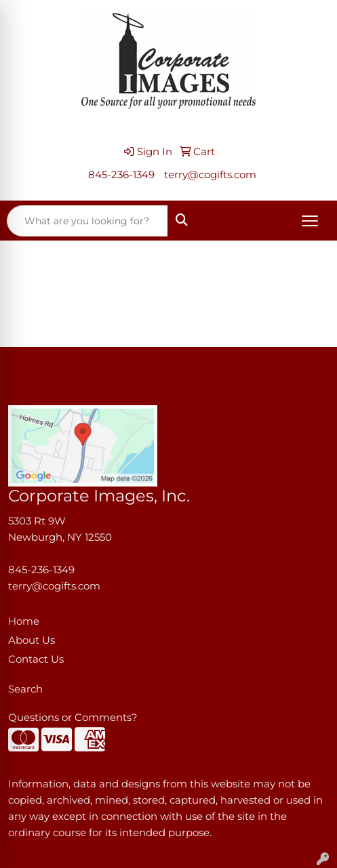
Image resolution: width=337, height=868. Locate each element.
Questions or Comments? (73, 718)
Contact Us (36, 659)
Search (25, 689)
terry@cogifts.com (210, 175)
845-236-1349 (121, 175)
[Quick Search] (87, 221)
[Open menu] (310, 221)
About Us (32, 640)
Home (24, 621)
